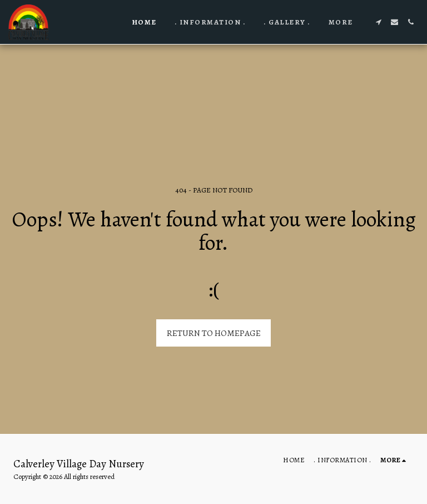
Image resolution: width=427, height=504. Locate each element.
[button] (378, 22)
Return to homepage (214, 333)
